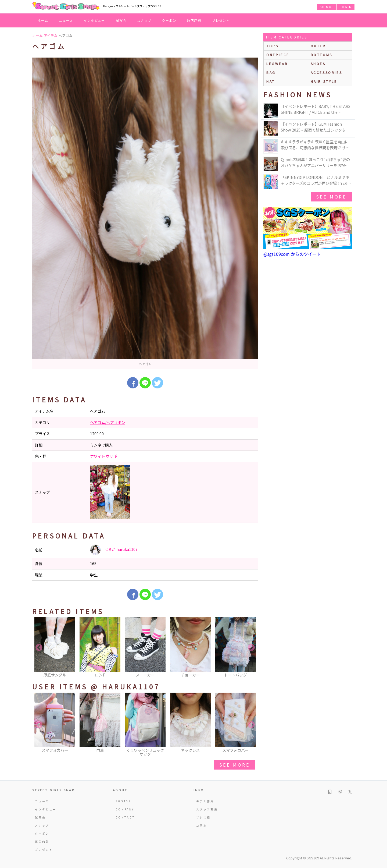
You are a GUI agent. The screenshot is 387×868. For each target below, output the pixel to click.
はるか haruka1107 (114, 550)
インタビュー (94, 20)
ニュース (66, 20)
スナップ (144, 20)
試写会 (121, 20)
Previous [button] (39, 648)
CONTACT (125, 817)
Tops (272, 46)
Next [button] (251, 648)
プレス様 (203, 817)
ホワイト (98, 456)
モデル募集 (205, 801)
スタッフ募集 (207, 809)
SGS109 (123, 801)
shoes (318, 64)
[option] (145, 213)
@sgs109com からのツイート (292, 254)
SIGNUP (327, 7)
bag (271, 72)
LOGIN (346, 7)
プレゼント (221, 20)
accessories (327, 72)
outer (318, 46)
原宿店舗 (194, 20)
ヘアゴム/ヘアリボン (108, 422)
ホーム (43, 20)
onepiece (278, 55)
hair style (324, 81)
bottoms (322, 55)
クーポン (169, 20)
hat (271, 81)
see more (235, 765)
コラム (202, 825)
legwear (277, 64)
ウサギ (112, 456)
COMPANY (125, 809)
